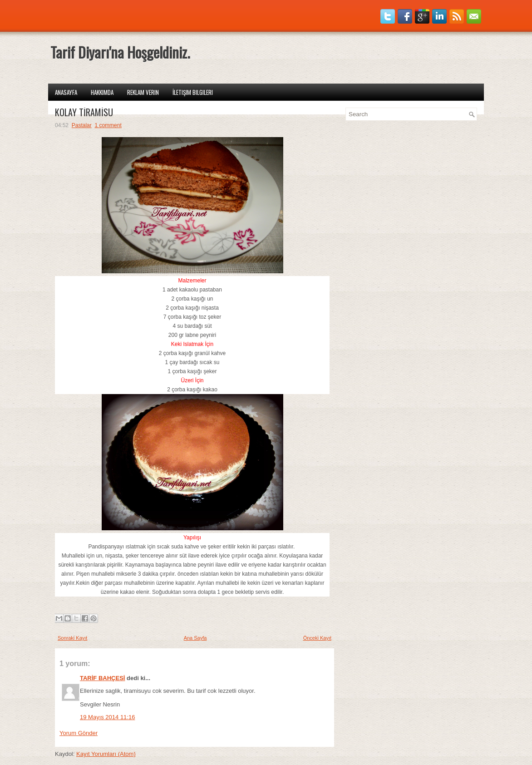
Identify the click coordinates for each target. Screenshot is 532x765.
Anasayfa (66, 92)
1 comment (108, 125)
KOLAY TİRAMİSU (84, 112)
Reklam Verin (143, 92)
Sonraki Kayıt (72, 638)
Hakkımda (102, 92)
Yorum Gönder (79, 733)
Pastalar (82, 125)
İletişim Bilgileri (193, 92)
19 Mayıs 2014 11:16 (107, 717)
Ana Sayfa (195, 638)
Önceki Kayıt (317, 638)
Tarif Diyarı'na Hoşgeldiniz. (120, 52)
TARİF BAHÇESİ (102, 678)
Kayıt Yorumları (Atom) (106, 754)
